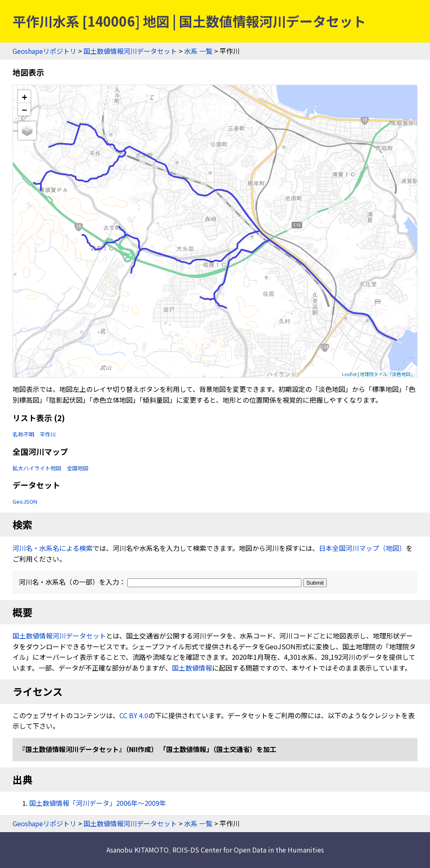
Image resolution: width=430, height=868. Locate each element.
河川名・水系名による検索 (53, 548)
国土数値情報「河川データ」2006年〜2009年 (98, 803)
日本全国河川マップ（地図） (362, 548)
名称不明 (23, 434)
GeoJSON (25, 501)
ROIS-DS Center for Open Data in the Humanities (248, 850)
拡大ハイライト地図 (37, 468)
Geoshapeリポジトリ (44, 51)
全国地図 (78, 468)
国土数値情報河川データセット (130, 51)
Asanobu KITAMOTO (138, 850)
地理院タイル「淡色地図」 (387, 374)
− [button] (24, 109)
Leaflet (349, 374)
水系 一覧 (198, 51)
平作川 (48, 434)
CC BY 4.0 (134, 715)
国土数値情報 (192, 668)
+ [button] (24, 97)
